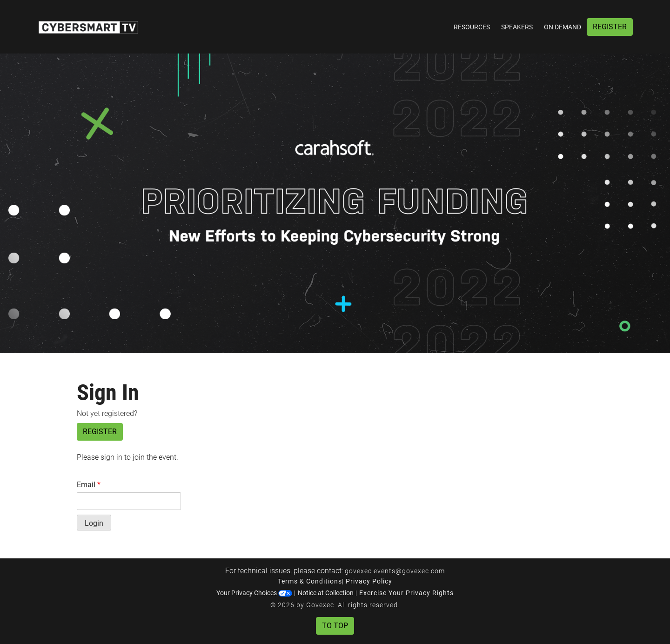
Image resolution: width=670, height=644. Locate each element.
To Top (335, 626)
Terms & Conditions (310, 581)
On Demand (563, 27)
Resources (472, 27)
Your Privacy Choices (254, 593)
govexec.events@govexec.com (395, 571)
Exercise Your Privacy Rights (406, 593)
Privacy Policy (369, 581)
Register (610, 27)
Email (89, 485)
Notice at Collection (326, 593)
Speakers (517, 27)
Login (94, 523)
